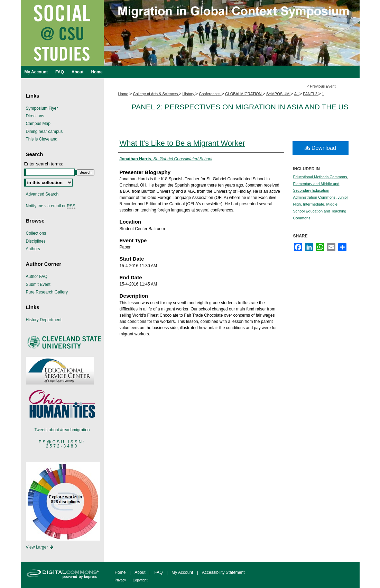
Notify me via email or (51, 206)
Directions (35, 116)
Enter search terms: (44, 164)
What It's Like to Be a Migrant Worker (182, 143)
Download (320, 148)
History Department (44, 320)
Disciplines (36, 241)
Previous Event (323, 86)
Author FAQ (37, 277)
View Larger (40, 547)
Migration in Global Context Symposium (190, 50)
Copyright (140, 580)
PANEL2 (311, 94)
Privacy (121, 580)
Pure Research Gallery (47, 292)
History (189, 94)
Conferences (210, 94)
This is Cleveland (42, 139)
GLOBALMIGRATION (244, 94)
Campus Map (38, 124)
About (140, 572)
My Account (182, 572)
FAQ (158, 572)
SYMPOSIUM (278, 94)
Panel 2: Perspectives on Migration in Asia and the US (240, 107)
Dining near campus (44, 132)
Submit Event (38, 284)
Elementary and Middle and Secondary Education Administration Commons (316, 191)
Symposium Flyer (42, 108)
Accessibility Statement (223, 572)
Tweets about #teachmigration (62, 430)
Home (123, 94)
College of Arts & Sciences (156, 94)
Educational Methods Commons (320, 177)
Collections (36, 233)
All (297, 94)
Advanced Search (42, 194)
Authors (33, 249)
